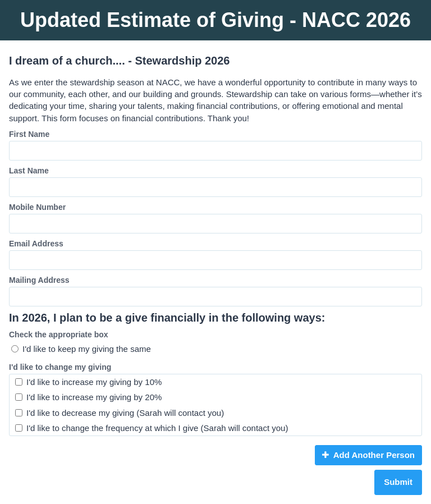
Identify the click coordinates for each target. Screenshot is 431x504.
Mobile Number (37, 207)
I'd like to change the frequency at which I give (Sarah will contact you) (152, 428)
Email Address (36, 244)
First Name (29, 134)
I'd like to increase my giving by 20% (88, 397)
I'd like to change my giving (60, 367)
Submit (398, 482)
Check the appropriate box (59, 335)
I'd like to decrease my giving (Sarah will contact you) (120, 413)
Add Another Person (368, 455)
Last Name (29, 171)
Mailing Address (39, 280)
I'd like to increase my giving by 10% (88, 382)
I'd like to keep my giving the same (81, 349)
